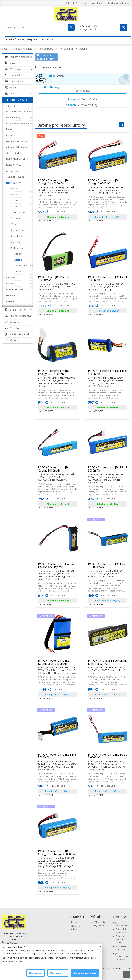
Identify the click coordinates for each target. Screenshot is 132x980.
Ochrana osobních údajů (120, 939)
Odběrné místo (76, 928)
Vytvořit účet (83, 3)
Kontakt (75, 922)
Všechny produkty (83, 105)
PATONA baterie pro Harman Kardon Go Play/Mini (58, 567)
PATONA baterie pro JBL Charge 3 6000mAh (108, 183)
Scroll (127, 975)
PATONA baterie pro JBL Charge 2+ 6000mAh (58, 183)
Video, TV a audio (23, 49)
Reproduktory (46, 49)
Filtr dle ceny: (52, 87)
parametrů (56, 76)
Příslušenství (66, 49)
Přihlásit (70, 3)
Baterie (83, 49)
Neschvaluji (36, 973)
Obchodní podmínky (119, 3)
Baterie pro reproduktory (45, 57)
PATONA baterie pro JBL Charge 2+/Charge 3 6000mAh (58, 854)
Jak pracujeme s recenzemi (122, 956)
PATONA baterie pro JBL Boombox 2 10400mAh (58, 664)
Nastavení (57, 973)
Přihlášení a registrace (100, 924)
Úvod (5, 49)
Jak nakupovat (98, 3)
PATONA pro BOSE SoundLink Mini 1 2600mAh (108, 664)
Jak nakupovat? (122, 924)
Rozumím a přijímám (85, 973)
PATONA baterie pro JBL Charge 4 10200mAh (58, 374)
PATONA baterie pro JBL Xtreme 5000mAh (58, 470)
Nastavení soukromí (121, 948)
